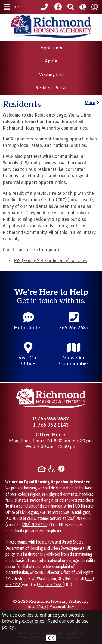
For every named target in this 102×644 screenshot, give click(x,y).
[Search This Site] (71, 7)
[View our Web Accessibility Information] (83, 7)
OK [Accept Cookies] (51, 638)
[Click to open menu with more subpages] (92, 103)
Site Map (37, 607)
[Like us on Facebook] (58, 7)
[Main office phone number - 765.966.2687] (74, 326)
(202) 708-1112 (79, 518)
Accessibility (62, 607)
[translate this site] (95, 7)
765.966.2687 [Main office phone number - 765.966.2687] (53, 419)
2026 (23, 601)
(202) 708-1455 (34, 525)
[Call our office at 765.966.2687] (45, 7)
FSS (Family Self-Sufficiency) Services (50, 261)
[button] (15, 7)
